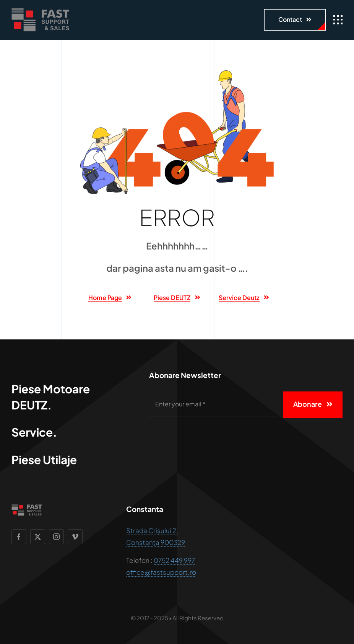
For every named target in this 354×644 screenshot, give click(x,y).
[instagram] (56, 537)
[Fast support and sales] (40, 11)
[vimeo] (75, 537)
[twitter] (38, 537)
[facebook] (19, 537)
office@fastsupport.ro (161, 572)
